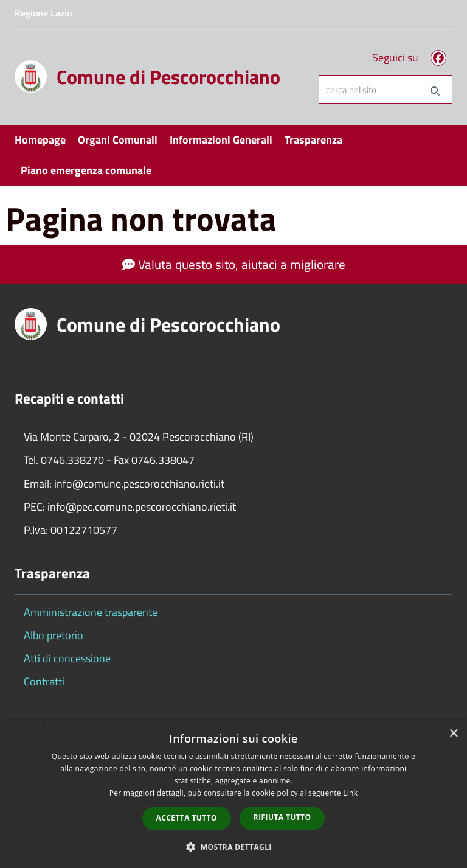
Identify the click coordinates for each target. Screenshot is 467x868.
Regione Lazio (43, 13)
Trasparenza (313, 140)
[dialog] (233, 794)
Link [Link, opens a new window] (350, 793)
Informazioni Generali (221, 140)
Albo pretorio (54, 635)
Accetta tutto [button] (187, 818)
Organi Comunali (118, 140)
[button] (233, 846)
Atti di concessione (67, 658)
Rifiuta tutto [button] (282, 817)
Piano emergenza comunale (86, 170)
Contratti (44, 681)
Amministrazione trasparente (91, 612)
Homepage (40, 140)
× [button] (453, 734)
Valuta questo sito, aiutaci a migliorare (234, 264)
